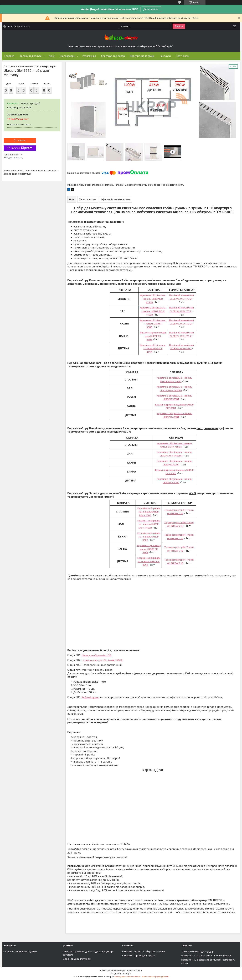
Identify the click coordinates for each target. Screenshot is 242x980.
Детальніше (151, 9)
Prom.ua (138, 970)
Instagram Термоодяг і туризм (20, 951)
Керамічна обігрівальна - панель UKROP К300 (153, 324)
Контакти (165, 56)
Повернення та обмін (142, 56)
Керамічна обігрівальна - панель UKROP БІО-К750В (153, 299)
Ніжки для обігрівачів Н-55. (97, 655)
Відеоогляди (67, 56)
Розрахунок (89, 56)
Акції (52, 56)
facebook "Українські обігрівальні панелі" (144, 951)
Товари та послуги (30, 56)
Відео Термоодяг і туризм (77, 959)
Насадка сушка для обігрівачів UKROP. (102, 660)
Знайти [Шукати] (179, 26)
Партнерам (182, 56)
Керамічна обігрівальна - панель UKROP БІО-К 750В (149, 512)
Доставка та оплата (113, 56)
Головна (9, 56)
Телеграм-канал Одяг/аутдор (197, 951)
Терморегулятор (174, 510)
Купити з (22, 148)
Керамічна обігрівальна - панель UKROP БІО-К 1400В (153, 311)
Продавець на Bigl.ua (121, 974)
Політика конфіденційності (155, 977)
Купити (22, 141)
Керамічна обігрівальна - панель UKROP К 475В (153, 349)
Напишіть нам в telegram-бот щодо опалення (206, 956)
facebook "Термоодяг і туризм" (139, 956)
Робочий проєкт (91, 697)
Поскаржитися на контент (127, 977)
